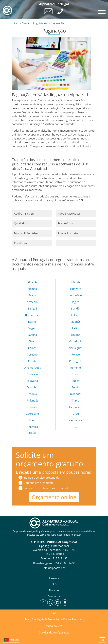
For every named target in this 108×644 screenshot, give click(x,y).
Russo (76, 374)
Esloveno (32, 381)
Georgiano (32, 414)
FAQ (54, 584)
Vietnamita (76, 420)
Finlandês (32, 401)
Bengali (32, 309)
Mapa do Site (54, 626)
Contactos (54, 596)
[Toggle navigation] (101, 10)
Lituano (76, 335)
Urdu (76, 414)
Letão (76, 328)
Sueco (76, 381)
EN (102, 640)
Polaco (76, 355)
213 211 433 (60, 558)
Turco (76, 401)
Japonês (76, 322)
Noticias (54, 590)
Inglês (76, 302)
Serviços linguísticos (35, 23)
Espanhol (32, 387)
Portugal (14, 640)
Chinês (32, 348)
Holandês (76, 282)
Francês (32, 407)
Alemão (32, 289)
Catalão (32, 335)
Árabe (32, 295)
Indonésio (76, 295)
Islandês (76, 309)
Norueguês (76, 348)
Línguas (54, 578)
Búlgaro (32, 328)
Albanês (32, 282)
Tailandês (76, 394)
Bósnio (32, 322)
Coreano (32, 355)
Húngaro (76, 289)
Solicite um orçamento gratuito (49, 459)
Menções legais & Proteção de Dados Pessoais (54, 619)
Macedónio (76, 341)
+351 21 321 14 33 (64, 563)
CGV (54, 613)
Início (15, 23)
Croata (32, 361)
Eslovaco (32, 374)
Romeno (76, 368)
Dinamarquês (32, 368)
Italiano (76, 315)
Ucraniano (76, 407)
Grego (32, 420)
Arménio (32, 302)
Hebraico (32, 427)
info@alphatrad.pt (54, 568)
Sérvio (76, 387)
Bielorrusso (32, 315)
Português (76, 361)
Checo (32, 341)
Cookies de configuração (54, 632)
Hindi (32, 433)
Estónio (32, 394)
